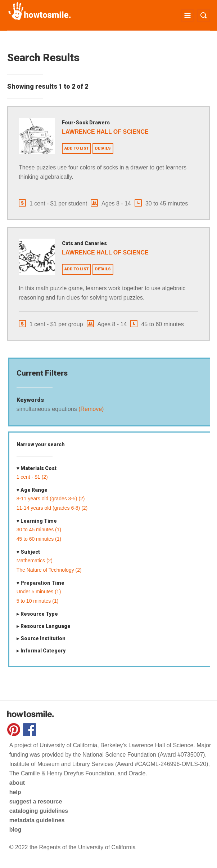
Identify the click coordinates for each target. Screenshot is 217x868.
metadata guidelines (37, 820)
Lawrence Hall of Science (105, 132)
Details (103, 148)
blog (15, 830)
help (15, 792)
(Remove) (91, 409)
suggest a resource (36, 801)
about (17, 783)
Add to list (76, 148)
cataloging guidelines (39, 811)
